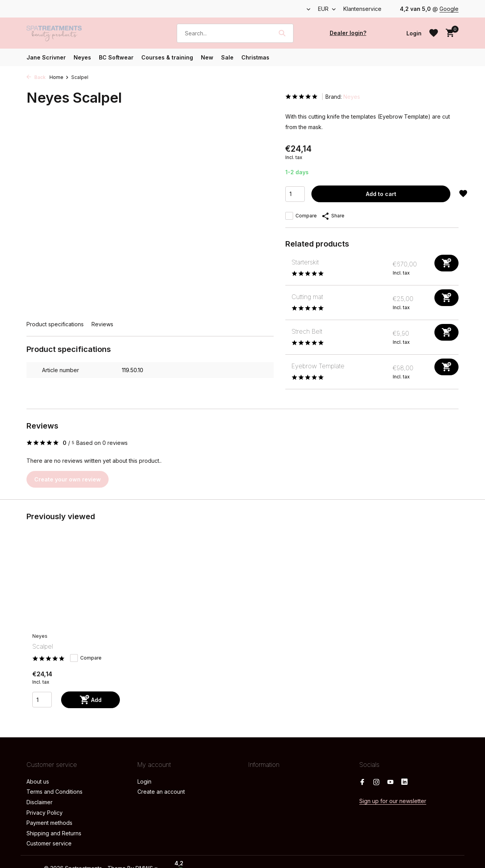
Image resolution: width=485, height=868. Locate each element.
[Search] (235, 33)
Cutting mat (307, 297)
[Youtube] (390, 782)
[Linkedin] (404, 782)
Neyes (82, 57)
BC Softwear (116, 57)
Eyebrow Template (318, 366)
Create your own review (68, 479)
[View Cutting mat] (286, 303)
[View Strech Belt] (286, 337)
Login (144, 781)
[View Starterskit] (286, 268)
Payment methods (49, 823)
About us (38, 781)
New (207, 57)
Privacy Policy (45, 813)
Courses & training (167, 57)
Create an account (161, 792)
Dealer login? (348, 33)
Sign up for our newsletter (393, 801)
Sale (227, 57)
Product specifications (55, 324)
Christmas (255, 57)
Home (59, 77)
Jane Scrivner (46, 57)
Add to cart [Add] (381, 194)
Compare (301, 216)
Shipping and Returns (54, 833)
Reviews (102, 324)
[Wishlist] (434, 33)
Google (449, 9)
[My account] (414, 33)
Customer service (49, 843)
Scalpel (43, 646)
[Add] (446, 263)
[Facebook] (362, 782)
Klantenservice (362, 9)
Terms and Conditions (54, 792)
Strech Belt (307, 331)
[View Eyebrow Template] (286, 372)
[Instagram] (376, 782)
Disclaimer (40, 802)
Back (36, 77)
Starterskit (305, 262)
